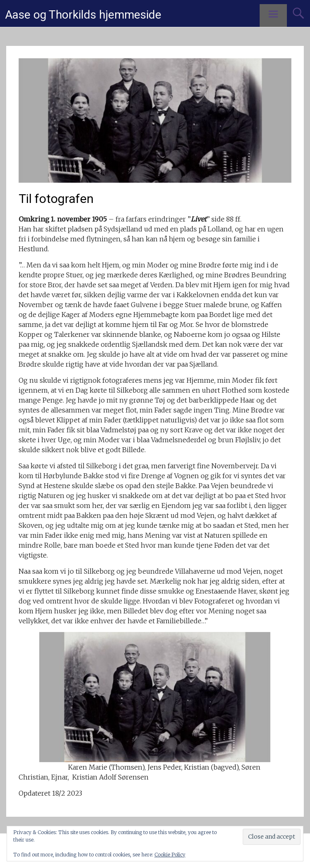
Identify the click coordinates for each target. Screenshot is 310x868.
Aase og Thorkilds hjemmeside (83, 15)
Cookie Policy (170, 855)
